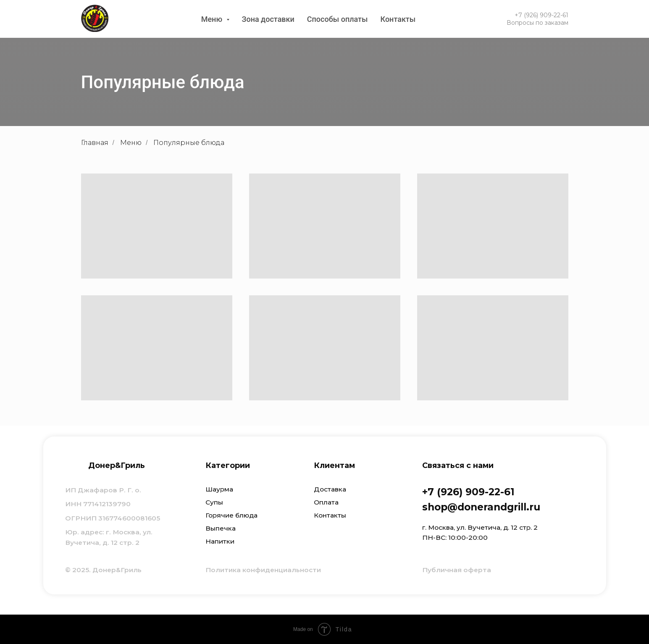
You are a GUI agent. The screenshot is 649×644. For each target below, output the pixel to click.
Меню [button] (213, 19)
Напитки (220, 541)
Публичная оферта (457, 570)
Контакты (398, 19)
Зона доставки (268, 19)
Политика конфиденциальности (263, 570)
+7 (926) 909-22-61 (541, 15)
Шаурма (219, 489)
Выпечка (221, 528)
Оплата (326, 502)
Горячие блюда (231, 515)
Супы (214, 502)
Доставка (330, 489)
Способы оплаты (338, 19)
